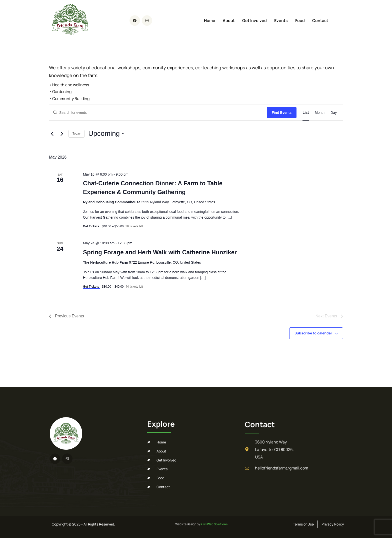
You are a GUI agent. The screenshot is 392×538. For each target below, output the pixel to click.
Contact (320, 21)
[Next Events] (62, 134)
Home (210, 21)
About (229, 21)
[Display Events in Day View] (334, 113)
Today (76, 134)
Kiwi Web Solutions (214, 524)
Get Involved (254, 21)
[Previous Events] (52, 134)
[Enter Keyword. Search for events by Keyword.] (158, 113)
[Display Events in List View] (306, 113)
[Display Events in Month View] (320, 113)
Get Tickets (91, 226)
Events (281, 21)
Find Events (282, 113)
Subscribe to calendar (313, 333)
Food (300, 21)
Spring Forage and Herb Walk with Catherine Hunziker (160, 252)
